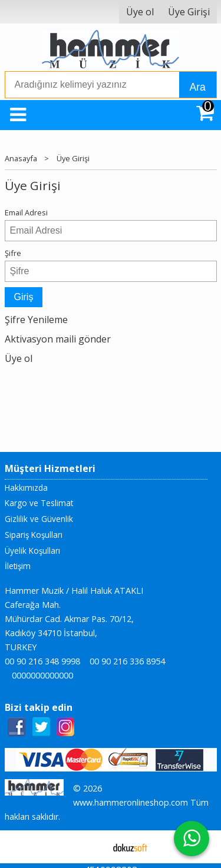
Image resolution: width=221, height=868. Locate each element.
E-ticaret (92, 847)
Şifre (13, 253)
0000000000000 (42, 675)
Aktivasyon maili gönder (58, 339)
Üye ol (19, 358)
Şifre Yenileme (36, 320)
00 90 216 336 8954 (127, 661)
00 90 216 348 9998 (42, 661)
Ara (198, 87)
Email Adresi (26, 212)
